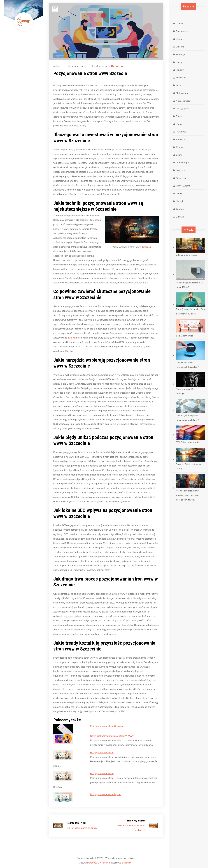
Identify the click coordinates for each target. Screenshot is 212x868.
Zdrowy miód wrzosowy (187, 255)
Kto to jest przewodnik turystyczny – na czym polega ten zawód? (188, 495)
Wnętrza (180, 209)
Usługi (179, 201)
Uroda (179, 193)
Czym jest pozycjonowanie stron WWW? (112, 736)
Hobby (179, 62)
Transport (181, 170)
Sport (179, 155)
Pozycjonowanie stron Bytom (106, 794)
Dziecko (180, 47)
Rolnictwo (181, 139)
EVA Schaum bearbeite (188, 442)
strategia (72, 338)
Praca (179, 116)
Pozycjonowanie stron (102, 752)
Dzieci (179, 39)
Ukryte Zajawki (184, 186)
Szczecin (147, 247)
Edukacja (181, 54)
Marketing (117, 66)
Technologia (182, 163)
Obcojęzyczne (183, 108)
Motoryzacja (182, 93)
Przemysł (181, 132)
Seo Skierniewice (185, 336)
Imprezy (180, 70)
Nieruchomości (184, 101)
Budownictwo (183, 31)
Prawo (179, 124)
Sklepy (179, 147)
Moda (179, 85)
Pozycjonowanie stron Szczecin (107, 726)
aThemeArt (128, 862)
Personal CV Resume (99, 862)
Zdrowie (180, 217)
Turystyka (181, 178)
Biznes (179, 24)
